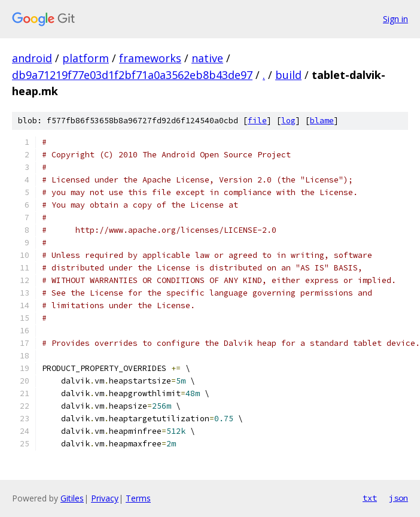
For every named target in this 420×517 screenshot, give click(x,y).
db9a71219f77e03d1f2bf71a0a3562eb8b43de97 (132, 75)
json (398, 498)
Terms (138, 498)
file (257, 121)
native (207, 58)
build (288, 75)
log (288, 121)
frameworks (150, 58)
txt (370, 498)
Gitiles (72, 498)
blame (322, 121)
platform (86, 58)
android (32, 58)
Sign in (395, 19)
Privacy (105, 498)
